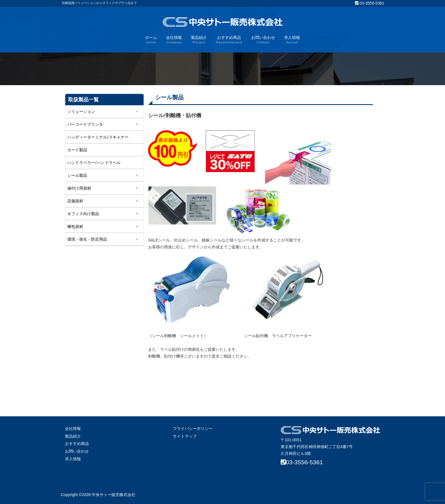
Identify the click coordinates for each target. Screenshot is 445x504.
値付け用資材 (79, 188)
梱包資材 (75, 226)
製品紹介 (199, 40)
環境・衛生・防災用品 (87, 239)
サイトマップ (185, 436)
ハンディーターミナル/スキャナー (98, 137)
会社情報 (174, 40)
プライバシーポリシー (193, 429)
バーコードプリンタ (85, 124)
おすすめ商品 (229, 40)
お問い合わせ (263, 40)
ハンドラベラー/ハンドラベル (94, 163)
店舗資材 (75, 201)
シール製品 (77, 175)
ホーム (151, 40)
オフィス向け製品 (83, 214)
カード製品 (77, 150)
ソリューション (81, 112)
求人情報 (292, 40)
